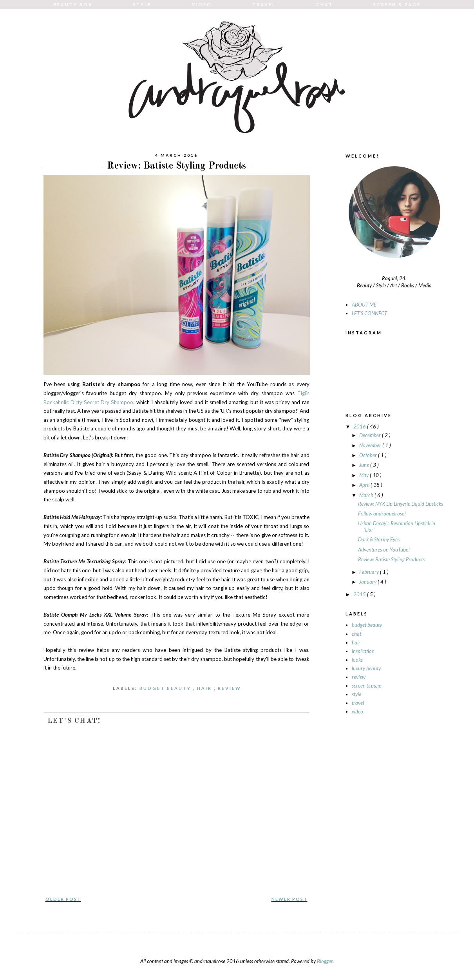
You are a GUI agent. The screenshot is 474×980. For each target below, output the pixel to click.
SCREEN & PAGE (397, 5)
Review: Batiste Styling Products (391, 559)
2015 (360, 594)
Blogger (325, 961)
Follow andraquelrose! (382, 514)
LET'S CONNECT (369, 313)
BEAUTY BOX (73, 5)
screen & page (366, 686)
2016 (360, 426)
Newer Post (289, 899)
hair (205, 688)
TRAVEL (264, 5)
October (369, 455)
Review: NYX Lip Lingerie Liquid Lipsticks (401, 504)
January (368, 582)
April (365, 485)
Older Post (63, 899)
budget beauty (166, 688)
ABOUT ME (364, 305)
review (231, 688)
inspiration (363, 651)
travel (358, 703)
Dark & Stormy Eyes (379, 539)
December (371, 435)
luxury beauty (366, 668)
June (365, 465)
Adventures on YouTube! (384, 550)
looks (357, 660)
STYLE (142, 5)
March (367, 495)
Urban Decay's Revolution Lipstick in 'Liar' (397, 526)
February (370, 572)
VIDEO (202, 5)
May (365, 475)
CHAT (325, 5)
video (357, 711)
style (356, 694)
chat (356, 634)
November (371, 445)
